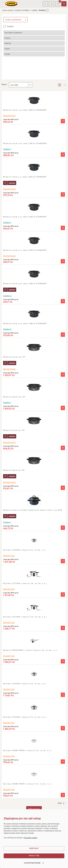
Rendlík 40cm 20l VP (14, 357)
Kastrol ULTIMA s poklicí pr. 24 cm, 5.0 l (25, 583)
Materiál (8, 43)
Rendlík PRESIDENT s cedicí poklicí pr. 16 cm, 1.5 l (30, 650)
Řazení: (4, 84)
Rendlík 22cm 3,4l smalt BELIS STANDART (25, 217)
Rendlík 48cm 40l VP (14, 397)
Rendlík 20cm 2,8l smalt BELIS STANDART (25, 143)
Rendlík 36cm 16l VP (14, 470)
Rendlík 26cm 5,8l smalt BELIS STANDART (25, 284)
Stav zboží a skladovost (13, 33)
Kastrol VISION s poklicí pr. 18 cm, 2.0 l (25, 684)
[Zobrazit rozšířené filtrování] (16, 20)
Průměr (7, 54)
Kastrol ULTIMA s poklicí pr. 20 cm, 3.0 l (25, 617)
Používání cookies (31, 838)
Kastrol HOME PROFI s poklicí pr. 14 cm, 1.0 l (27, 750)
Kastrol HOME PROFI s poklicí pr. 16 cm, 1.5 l (27, 784)
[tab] (34, 33)
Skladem (10, 26)
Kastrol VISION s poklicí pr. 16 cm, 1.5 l (25, 550)
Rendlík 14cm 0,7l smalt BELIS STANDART (25, 250)
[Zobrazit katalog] (60, 85)
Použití (7, 49)
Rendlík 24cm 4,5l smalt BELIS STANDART (25, 323)
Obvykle (9, 116)
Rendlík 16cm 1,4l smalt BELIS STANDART (25, 110)
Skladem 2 (7, 296)
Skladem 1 (7, 149)
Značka (7, 38)
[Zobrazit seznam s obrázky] (65, 85)
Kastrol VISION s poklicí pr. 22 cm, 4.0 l (25, 717)
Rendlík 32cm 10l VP (14, 430)
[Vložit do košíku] (63, 121)
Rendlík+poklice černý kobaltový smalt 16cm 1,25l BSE (33, 510)
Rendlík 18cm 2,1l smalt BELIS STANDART (25, 177)
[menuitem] (64, 4)
